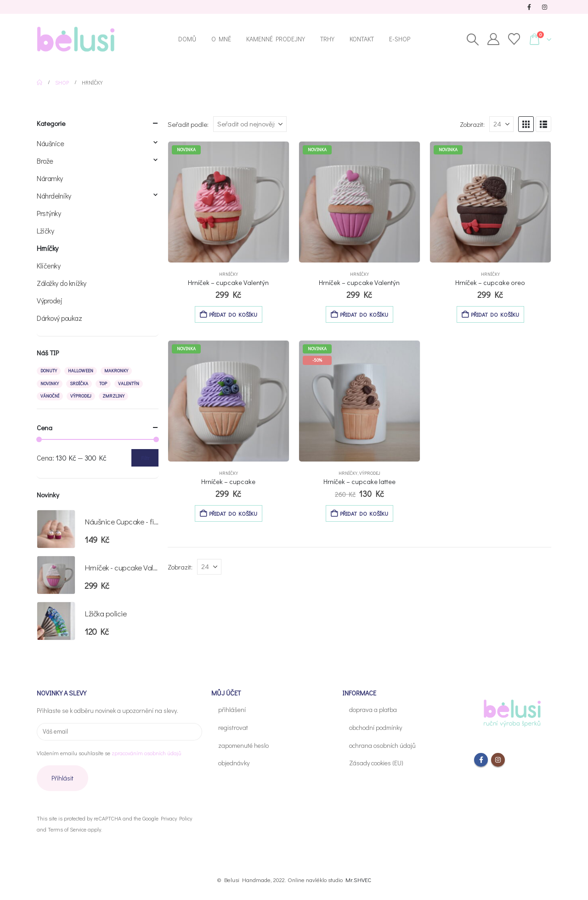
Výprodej (370, 473)
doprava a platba (373, 709)
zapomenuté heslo (243, 745)
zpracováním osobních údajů (146, 753)
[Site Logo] (76, 39)
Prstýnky (49, 213)
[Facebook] (529, 7)
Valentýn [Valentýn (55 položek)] (129, 384)
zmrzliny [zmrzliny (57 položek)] (113, 396)
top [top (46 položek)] (103, 384)
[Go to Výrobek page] (229, 202)
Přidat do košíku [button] (233, 314)
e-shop (400, 39)
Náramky (50, 178)
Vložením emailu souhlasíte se (109, 753)
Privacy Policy (176, 818)
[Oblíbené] (514, 39)
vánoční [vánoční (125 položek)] (50, 396)
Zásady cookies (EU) (376, 763)
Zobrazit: (472, 124)
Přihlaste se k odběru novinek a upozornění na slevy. (107, 710)
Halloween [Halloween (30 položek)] (81, 371)
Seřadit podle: (188, 124)
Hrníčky (229, 274)
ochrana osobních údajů (382, 745)
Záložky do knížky (62, 283)
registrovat (233, 727)
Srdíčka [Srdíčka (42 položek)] (79, 384)
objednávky (234, 763)
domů (187, 39)
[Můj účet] (493, 39)
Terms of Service (67, 829)
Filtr (145, 458)
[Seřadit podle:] (250, 124)
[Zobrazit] (501, 124)
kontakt (362, 39)
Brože (45, 161)
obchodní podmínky (376, 727)
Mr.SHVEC (358, 880)
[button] (472, 40)
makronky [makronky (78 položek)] (116, 371)
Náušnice (50, 143)
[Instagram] (544, 7)
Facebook (481, 760)
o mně (221, 39)
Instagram (498, 760)
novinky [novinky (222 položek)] (50, 384)
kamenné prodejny (276, 39)
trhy (327, 39)
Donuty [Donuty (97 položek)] (49, 371)
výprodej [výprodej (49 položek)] (81, 396)
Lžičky (45, 231)
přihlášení (232, 709)
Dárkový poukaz (59, 318)
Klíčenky (48, 265)
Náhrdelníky (54, 196)
